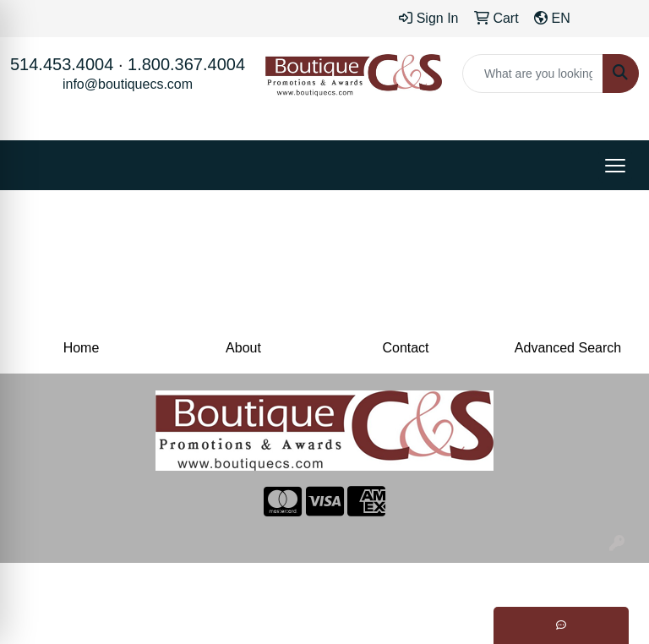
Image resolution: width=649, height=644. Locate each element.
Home (82, 348)
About (243, 348)
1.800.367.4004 (186, 64)
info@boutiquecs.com (128, 84)
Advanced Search (568, 348)
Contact (405, 348)
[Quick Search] (533, 74)
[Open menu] (615, 166)
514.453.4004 (62, 64)
